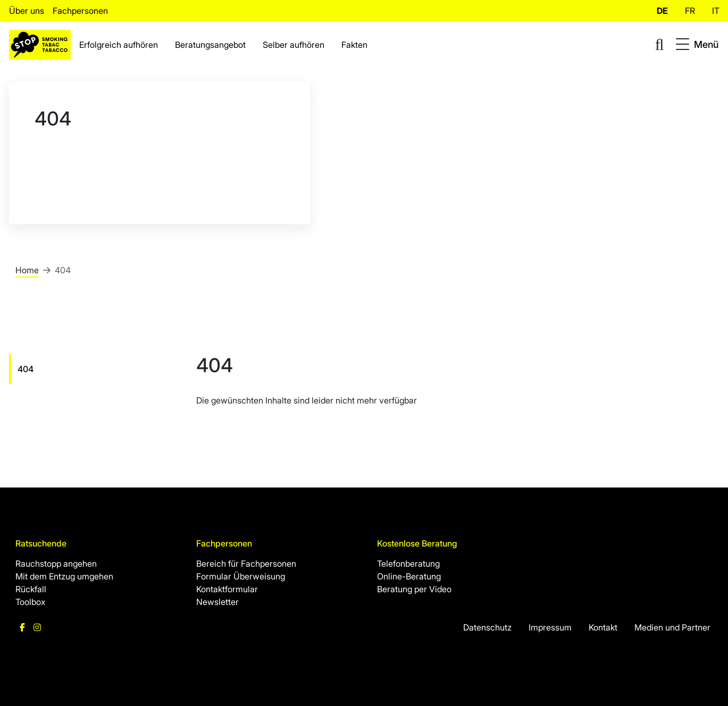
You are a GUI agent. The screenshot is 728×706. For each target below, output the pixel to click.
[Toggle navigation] (697, 45)
